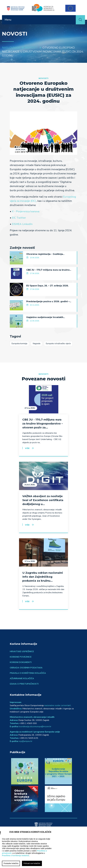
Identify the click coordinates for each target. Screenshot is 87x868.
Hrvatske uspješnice (22, 651)
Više (27, 448)
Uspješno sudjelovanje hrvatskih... (46, 317)
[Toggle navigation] (72, 20)
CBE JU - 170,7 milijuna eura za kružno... (49, 270)
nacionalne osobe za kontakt (58, 705)
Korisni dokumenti (21, 662)
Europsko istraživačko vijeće (58, 344)
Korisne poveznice (21, 657)
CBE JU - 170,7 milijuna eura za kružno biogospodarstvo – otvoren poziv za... (43, 424)
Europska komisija (19, 344)
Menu (8, 20)
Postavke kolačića (11, 863)
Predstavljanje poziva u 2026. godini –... (49, 301)
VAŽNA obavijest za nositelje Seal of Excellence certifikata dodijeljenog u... (43, 500)
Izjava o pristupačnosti (24, 684)
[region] (43, 847)
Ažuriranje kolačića (22, 678)
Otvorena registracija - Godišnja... (45, 254)
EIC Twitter (19, 218)
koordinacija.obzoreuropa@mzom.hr (35, 727)
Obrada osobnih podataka (26, 668)
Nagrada (36, 344)
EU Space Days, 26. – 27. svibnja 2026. (47, 286)
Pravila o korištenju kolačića (28, 673)
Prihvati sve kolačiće (32, 863)
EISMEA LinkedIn (22, 224)
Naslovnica (11, 48)
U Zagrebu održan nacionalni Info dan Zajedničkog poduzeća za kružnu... (43, 577)
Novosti (31, 48)
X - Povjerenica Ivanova (26, 211)
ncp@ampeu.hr (26, 741)
